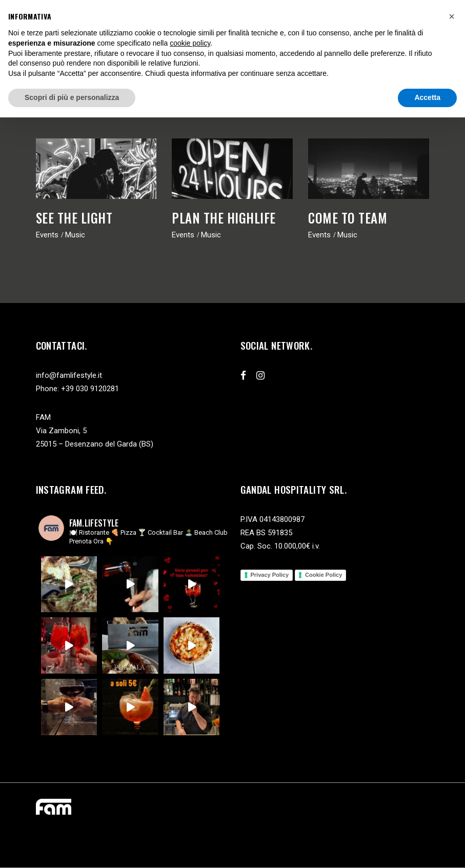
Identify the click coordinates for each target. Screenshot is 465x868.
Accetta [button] (427, 97)
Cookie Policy (324, 575)
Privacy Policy (270, 575)
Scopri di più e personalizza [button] (72, 97)
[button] (452, 16)
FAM (43, 417)
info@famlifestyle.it (69, 375)
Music (75, 235)
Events (47, 235)
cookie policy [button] (190, 43)
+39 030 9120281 (90, 389)
